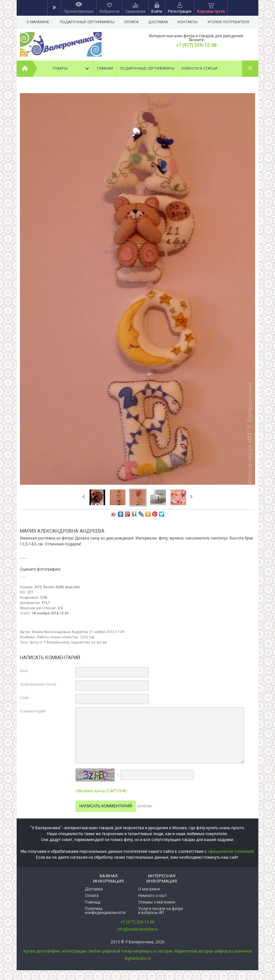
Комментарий (33, 711)
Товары (71, 69)
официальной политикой (231, 851)
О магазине (38, 22)
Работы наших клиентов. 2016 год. (66, 637)
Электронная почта (38, 684)
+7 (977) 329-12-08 (196, 45)
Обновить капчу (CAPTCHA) (101, 791)
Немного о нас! (152, 896)
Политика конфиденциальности (105, 911)
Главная (105, 69)
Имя (24, 671)
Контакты (191, 22)
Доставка (160, 22)
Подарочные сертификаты (87, 22)
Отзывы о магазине (157, 902)
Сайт (24, 698)
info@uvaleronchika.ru (138, 929)
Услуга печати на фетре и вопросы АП (161, 911)
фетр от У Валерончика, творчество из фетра (68, 642)
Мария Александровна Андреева (60, 632)
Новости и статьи (199, 69)
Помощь (93, 902)
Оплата (132, 22)
